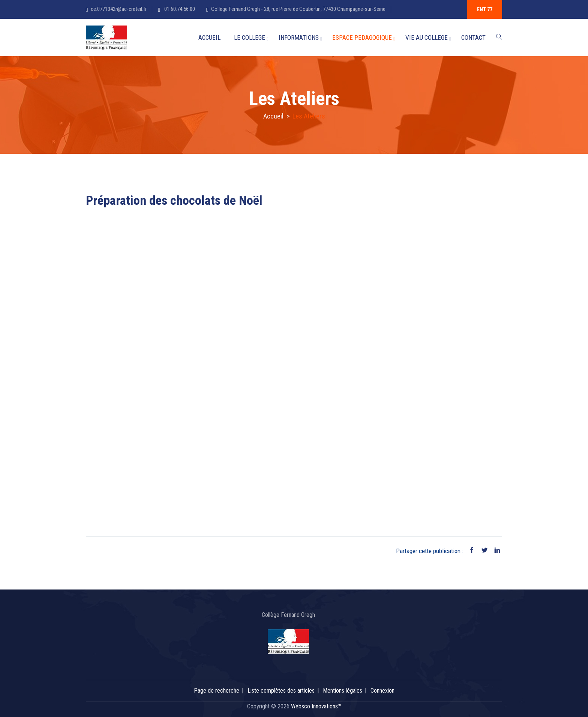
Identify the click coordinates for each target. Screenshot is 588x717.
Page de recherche (217, 691)
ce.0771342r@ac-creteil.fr (119, 9)
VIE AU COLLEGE (427, 37)
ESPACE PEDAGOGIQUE (362, 37)
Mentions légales (343, 691)
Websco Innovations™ (316, 706)
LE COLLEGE (250, 37)
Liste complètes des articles (281, 691)
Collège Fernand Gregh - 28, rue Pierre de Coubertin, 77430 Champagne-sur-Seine (298, 9)
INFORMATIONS (299, 37)
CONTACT (473, 37)
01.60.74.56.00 (179, 9)
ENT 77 (485, 9)
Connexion (382, 691)
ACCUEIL (209, 37)
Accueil (273, 116)
